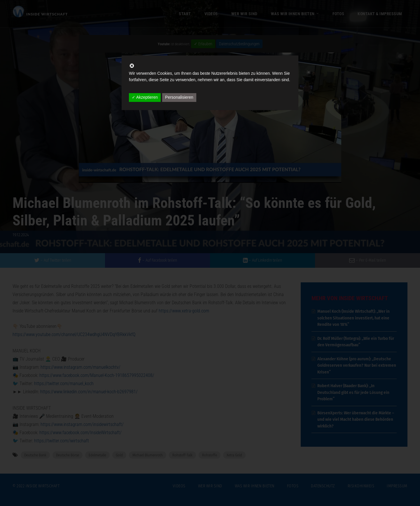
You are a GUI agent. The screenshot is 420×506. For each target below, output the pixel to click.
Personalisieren (179, 97)
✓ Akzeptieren (145, 97)
